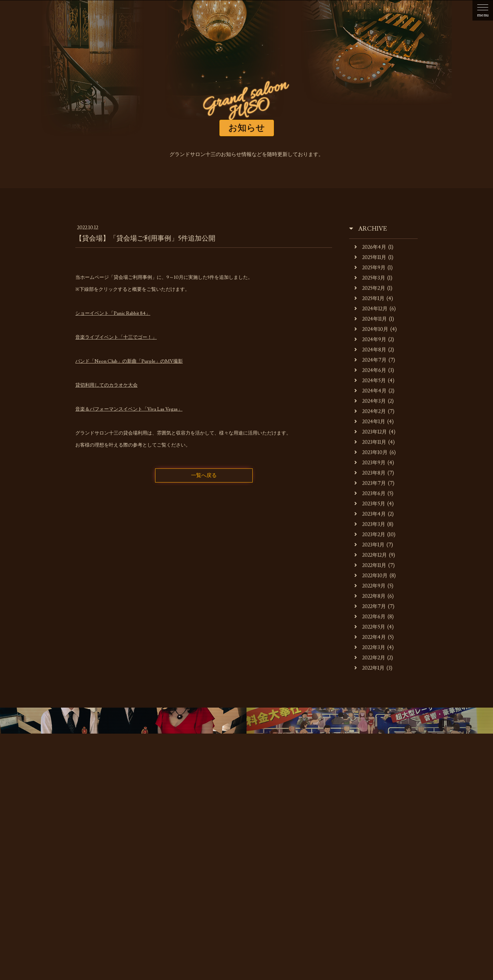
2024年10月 (371, 329)
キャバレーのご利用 (195, 858)
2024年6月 (370, 370)
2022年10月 (371, 576)
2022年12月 (371, 555)
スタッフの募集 (349, 858)
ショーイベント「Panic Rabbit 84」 (113, 313)
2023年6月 (370, 494)
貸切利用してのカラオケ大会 (106, 385)
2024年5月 (370, 381)
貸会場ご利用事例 (301, 858)
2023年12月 (371, 432)
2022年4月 (370, 637)
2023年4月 (370, 514)
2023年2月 (370, 535)
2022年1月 (369, 668)
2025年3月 (370, 278)
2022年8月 (370, 596)
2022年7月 (370, 607)
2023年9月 (370, 463)
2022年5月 (370, 627)
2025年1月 (369, 299)
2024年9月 (370, 340)
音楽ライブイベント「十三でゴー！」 (116, 337)
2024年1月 (370, 422)
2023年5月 (370, 504)
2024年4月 (370, 391)
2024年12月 (371, 309)
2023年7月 (370, 483)
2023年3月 (370, 524)
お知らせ (85, 858)
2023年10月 (371, 453)
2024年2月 (370, 411)
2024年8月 (370, 350)
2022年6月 (370, 617)
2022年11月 (370, 565)
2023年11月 (370, 442)
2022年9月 (370, 586)
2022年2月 (370, 658)
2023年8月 (370, 473)
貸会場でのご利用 (249, 858)
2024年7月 (370, 360)
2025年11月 (370, 257)
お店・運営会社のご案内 (134, 858)
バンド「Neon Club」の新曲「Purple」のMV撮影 (129, 361)
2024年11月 (371, 319)
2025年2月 (370, 288)
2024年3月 (370, 401)
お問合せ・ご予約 (398, 858)
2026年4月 (370, 247)
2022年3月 (370, 648)
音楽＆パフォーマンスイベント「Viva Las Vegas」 (129, 409)
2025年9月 (370, 268)
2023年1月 (369, 545)
